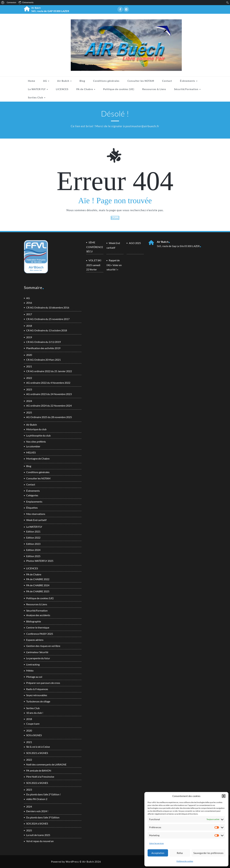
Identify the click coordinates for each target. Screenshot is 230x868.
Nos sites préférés (36, 442)
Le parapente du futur (38, 658)
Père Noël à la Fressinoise (40, 777)
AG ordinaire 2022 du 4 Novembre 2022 (48, 383)
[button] (224, 796)
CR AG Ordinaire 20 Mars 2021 (43, 360)
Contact (167, 81)
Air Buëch (64, 81)
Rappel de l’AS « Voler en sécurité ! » (114, 265)
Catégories (32, 495)
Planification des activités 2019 (43, 348)
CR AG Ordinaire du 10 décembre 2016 (48, 307)
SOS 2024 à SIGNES (37, 823)
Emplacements (34, 502)
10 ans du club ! (35, 713)
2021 (29, 366)
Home (32, 81)
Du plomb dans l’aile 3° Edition (43, 817)
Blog (82, 81)
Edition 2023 (33, 544)
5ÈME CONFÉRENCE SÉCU (95, 247)
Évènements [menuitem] (26, 2)
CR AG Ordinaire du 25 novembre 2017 (48, 319)
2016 (29, 303)
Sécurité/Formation (187, 89)
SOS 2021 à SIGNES (37, 753)
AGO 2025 (135, 243)
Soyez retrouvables (37, 695)
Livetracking (33, 664)
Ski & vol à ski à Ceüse (38, 747)
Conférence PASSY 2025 (40, 634)
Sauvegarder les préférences (208, 853)
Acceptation (158, 853)
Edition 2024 (33, 550)
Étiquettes (32, 508)
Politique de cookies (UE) (119, 89)
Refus (180, 853)
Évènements (189, 81)
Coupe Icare (33, 724)
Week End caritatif (36, 520)
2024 (29, 401)
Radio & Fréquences (37, 689)
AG (46, 81)
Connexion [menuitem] (11, 2)
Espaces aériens (35, 640)
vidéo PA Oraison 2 (37, 799)
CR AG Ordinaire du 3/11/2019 (43, 342)
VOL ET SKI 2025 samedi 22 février (94, 265)
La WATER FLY (38, 89)
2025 (29, 412)
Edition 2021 (33, 531)
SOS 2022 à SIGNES (37, 783)
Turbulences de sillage (38, 701)
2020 (29, 355)
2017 (29, 314)
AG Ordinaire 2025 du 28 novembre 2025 (49, 417)
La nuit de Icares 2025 (38, 835)
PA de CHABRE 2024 (38, 585)
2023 (29, 389)
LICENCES (62, 89)
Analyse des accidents (38, 615)
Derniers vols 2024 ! (37, 811)
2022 (29, 378)
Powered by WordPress (65, 862)
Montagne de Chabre (38, 458)
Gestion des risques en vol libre (43, 646)
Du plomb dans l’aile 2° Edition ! (43, 794)
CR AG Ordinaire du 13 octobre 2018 (47, 330)
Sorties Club (37, 97)
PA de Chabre (86, 89)
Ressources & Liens (154, 89)
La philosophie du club (38, 435)
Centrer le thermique (38, 627)
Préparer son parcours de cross (43, 683)
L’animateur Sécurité (37, 652)
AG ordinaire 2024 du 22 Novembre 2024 (49, 406)
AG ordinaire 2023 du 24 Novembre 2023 (49, 394)
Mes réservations (36, 514)
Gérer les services (156, 843)
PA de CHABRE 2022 (38, 579)
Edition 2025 (33, 556)
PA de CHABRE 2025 (38, 591)
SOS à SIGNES (34, 735)
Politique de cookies (185, 861)
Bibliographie (34, 621)
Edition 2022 (33, 538)
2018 (29, 326)
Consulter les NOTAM (141, 81)
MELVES (31, 452)
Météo (30, 670)
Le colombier (33, 446)
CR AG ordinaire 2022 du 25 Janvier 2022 (49, 371)
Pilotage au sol (34, 677)
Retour (115, 218)
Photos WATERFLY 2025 (40, 561)
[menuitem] (3, 3)
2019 (29, 337)
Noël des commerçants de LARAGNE (46, 764)
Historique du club (36, 429)
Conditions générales (106, 81)
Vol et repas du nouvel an (40, 841)
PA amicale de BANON (39, 770)
